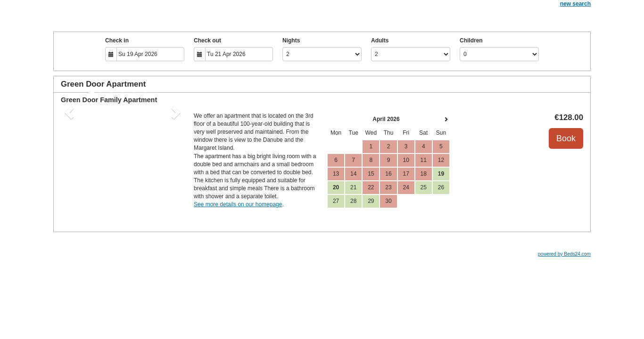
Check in (117, 40)
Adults (380, 40)
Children (471, 40)
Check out (207, 40)
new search (575, 4)
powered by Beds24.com (564, 254)
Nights (291, 40)
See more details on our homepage (238, 204)
